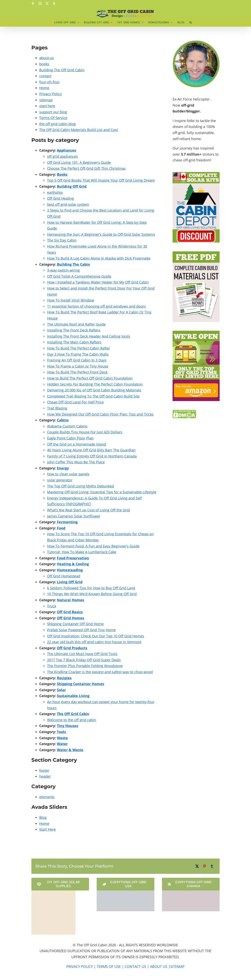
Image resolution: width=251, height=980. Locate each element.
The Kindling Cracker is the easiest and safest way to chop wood (100, 672)
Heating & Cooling (73, 564)
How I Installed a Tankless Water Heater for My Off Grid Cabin (98, 282)
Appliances (66, 150)
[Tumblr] (212, 866)
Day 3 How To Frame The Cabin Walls (78, 354)
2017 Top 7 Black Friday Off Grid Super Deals (84, 660)
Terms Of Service (53, 118)
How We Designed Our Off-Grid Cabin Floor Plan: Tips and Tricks (100, 414)
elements (47, 797)
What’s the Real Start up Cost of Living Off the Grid (88, 510)
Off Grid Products (72, 648)
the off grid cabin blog (57, 124)
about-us (47, 58)
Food (61, 528)
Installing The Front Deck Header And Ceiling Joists (89, 336)
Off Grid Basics (70, 612)
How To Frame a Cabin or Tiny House (78, 366)
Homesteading (70, 570)
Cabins (63, 420)
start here (47, 106)
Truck (52, 606)
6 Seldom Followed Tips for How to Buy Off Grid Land (91, 588)
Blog (43, 817)
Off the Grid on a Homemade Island (77, 444)
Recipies (64, 678)
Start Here (47, 829)
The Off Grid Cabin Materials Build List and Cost (79, 130)
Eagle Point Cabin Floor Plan (70, 438)
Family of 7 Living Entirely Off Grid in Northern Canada (92, 456)
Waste (62, 738)
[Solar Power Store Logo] (53, 892)
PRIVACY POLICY (80, 966)
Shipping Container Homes (80, 684)
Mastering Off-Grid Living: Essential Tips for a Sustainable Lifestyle (102, 492)
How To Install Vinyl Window (71, 300)
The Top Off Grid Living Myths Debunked (80, 486)
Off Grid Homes (70, 618)
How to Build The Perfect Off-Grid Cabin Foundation (90, 378)
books (44, 64)
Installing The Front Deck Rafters (74, 330)
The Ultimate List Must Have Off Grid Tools (82, 654)
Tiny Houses (68, 726)
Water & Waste (70, 750)
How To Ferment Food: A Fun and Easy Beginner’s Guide (93, 546)
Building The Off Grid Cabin (62, 70)
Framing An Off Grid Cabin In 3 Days (77, 360)
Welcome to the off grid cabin (72, 720)
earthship (55, 192)
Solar (61, 690)
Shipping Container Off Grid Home (75, 624)
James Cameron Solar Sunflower (74, 516)
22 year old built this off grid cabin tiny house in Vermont (94, 642)
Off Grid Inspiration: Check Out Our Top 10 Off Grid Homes (96, 636)
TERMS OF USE (109, 966)
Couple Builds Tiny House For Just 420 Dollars (85, 432)
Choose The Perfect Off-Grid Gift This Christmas (86, 168)
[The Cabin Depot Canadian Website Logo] (191, 892)
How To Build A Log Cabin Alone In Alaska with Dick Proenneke (99, 258)
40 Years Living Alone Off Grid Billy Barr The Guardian (91, 450)
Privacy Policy (50, 94)
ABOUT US (159, 966)
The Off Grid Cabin (73, 714)
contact (45, 76)
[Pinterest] (205, 866)
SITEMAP (177, 966)
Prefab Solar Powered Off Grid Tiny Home (81, 630)
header (45, 776)
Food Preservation (73, 558)
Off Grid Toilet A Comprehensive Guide (79, 276)
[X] (197, 866)
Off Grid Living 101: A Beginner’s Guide (79, 162)
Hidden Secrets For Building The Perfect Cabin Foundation (95, 384)
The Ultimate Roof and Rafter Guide (76, 324)
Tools (61, 732)
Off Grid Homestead (64, 576)
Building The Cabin (73, 264)
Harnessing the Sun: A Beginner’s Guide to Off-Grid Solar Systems (101, 234)
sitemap (46, 100)
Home (44, 88)
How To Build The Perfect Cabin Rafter (79, 348)
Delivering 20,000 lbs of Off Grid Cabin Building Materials (94, 390)
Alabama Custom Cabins (67, 426)
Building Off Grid (72, 186)
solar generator (60, 480)
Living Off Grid (70, 582)
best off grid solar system (68, 204)
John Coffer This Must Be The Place (76, 462)
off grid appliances (62, 156)
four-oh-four (49, 82)
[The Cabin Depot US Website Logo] (125, 892)
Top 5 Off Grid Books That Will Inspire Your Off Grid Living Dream (101, 180)
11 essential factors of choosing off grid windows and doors (96, 306)
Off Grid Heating (60, 198)
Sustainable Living (73, 696)
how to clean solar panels (68, 474)
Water (62, 744)
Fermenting (67, 522)
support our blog (53, 112)
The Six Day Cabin (62, 240)
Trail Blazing (57, 408)
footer (44, 770)
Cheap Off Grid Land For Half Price (75, 402)
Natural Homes (70, 600)
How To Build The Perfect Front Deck (77, 372)
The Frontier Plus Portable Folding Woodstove (85, 666)
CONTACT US (135, 966)
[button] (191, 22)
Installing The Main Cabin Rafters (74, 342)
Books (62, 174)
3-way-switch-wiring (63, 270)
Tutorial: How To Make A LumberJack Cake (82, 552)
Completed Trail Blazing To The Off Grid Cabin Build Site (93, 396)
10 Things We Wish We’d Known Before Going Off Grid (92, 594)
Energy (63, 468)
